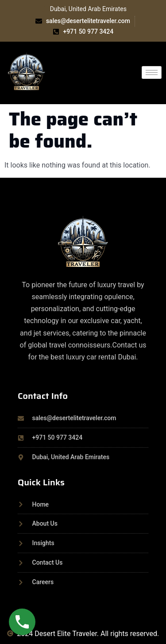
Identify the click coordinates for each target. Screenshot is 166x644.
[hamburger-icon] (152, 72)
